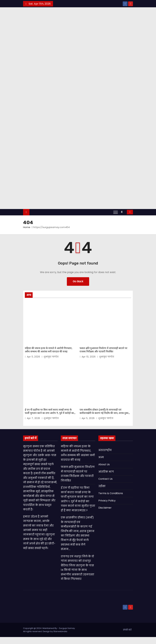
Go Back (78, 293)
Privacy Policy (107, 508)
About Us (104, 471)
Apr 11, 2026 (34, 366)
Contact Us (105, 486)
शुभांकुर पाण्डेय (50, 366)
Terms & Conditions (111, 500)
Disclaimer (105, 515)
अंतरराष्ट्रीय (105, 457)
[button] (122, 223)
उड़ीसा (102, 493)
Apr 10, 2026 (89, 366)
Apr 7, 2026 (34, 425)
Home (27, 238)
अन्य (101, 464)
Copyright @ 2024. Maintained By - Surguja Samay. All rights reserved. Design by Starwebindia (49, 637)
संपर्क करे (127, 637)
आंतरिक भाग (106, 479)
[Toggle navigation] (116, 223)
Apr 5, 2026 (89, 425)
